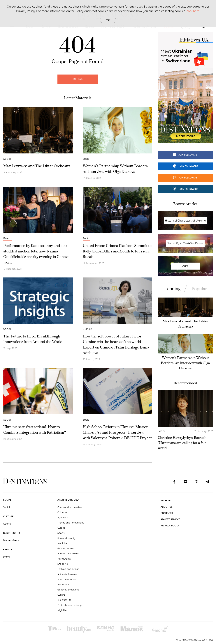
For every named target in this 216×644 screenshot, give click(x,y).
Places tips (63, 585)
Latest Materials (78, 98)
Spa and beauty (66, 538)
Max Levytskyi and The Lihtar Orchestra (37, 166)
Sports (61, 533)
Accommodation (67, 580)
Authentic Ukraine (67, 574)
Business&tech (13, 533)
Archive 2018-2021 (68, 500)
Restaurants (64, 559)
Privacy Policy (170, 526)
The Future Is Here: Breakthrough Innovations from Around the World (33, 339)
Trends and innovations (71, 523)
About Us (167, 507)
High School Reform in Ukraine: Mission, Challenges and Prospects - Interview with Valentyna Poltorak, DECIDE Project (117, 432)
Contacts (167, 513)
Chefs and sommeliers (70, 507)
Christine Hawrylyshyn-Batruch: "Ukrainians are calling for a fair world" (182, 443)
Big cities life (64, 600)
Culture (87, 329)
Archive (166, 501)
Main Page (78, 79)
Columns (62, 513)
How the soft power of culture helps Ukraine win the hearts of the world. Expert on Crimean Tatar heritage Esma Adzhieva (116, 344)
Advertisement (170, 520)
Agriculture (63, 518)
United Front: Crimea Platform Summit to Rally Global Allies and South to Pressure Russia (117, 251)
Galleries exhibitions (68, 590)
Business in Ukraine (68, 554)
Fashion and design (68, 569)
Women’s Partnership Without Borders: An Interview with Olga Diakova (116, 169)
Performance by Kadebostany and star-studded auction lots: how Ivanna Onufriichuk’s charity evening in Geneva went (36, 254)
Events (8, 239)
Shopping (63, 564)
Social (7, 159)
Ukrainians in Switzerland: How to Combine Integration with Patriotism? (35, 430)
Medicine (62, 543)
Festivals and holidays (70, 605)
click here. (193, 11)
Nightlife (62, 610)
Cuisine (61, 528)
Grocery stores (66, 549)
